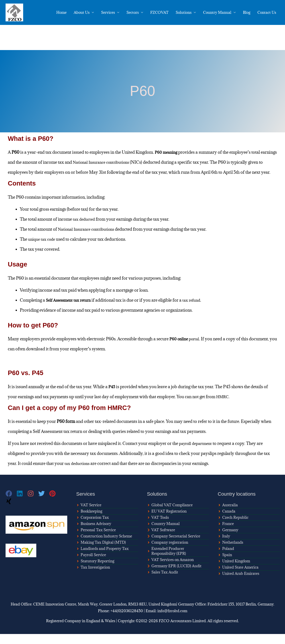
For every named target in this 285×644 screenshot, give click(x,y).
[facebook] (11, 504)
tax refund (197, 310)
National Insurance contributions (121, 162)
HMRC (223, 407)
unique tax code (43, 249)
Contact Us (267, 12)
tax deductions (78, 473)
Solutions (184, 12)
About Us (82, 12)
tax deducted (85, 229)
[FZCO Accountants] (14, 12)
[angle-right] (89, 515)
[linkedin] (22, 504)
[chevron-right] (161, 540)
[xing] (9, 511)
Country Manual (217, 12)
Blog (247, 12)
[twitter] (44, 504)
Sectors (133, 12)
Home (61, 12)
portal (186, 349)
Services (108, 12)
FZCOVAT (159, 12)
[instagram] (33, 504)
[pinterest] (55, 504)
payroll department (197, 453)
